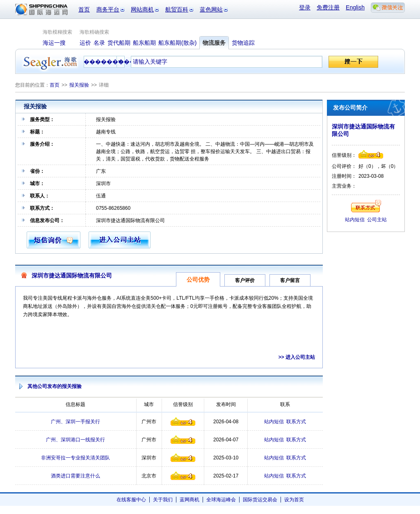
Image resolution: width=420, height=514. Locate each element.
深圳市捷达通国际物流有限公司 (72, 275)
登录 (305, 7)
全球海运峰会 (221, 500)
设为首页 (294, 500)
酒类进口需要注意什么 (75, 476)
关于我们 (163, 500)
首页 (84, 9)
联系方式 (296, 422)
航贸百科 (177, 9)
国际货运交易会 (260, 500)
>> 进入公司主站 (297, 357)
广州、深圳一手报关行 (75, 422)
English (355, 7)
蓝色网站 (211, 9)
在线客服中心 (131, 500)
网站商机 (142, 9)
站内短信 (274, 422)
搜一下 (353, 62)
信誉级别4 (183, 422)
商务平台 (108, 9)
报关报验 (79, 85)
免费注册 (328, 7)
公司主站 (377, 220)
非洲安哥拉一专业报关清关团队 (75, 458)
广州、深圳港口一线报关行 (75, 440)
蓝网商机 (189, 500)
